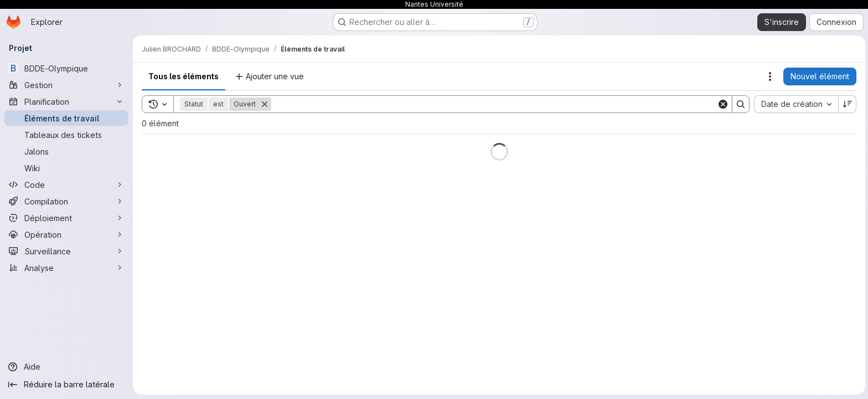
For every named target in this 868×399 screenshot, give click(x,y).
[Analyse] (66, 268)
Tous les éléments (184, 76)
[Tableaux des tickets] (66, 135)
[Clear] (721, 104)
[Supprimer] (265, 104)
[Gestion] (66, 85)
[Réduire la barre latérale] (66, 385)
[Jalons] (66, 151)
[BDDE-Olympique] (66, 68)
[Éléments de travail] (66, 118)
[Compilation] (66, 201)
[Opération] (66, 234)
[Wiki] (66, 168)
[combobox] (794, 104)
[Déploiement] (66, 218)
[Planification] (66, 101)
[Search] (493, 104)
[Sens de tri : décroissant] (846, 104)
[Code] (66, 185)
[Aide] (66, 367)
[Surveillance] (66, 251)
